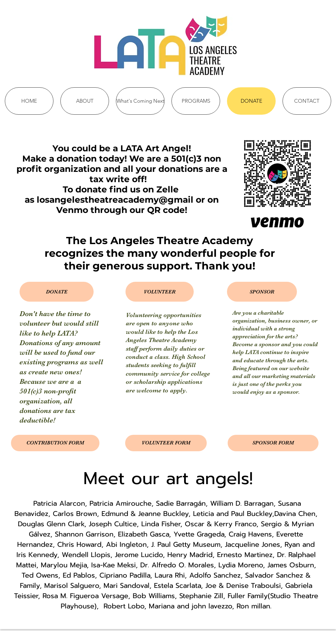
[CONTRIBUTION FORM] (55, 443)
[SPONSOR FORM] (273, 443)
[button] (57, 292)
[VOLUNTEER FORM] (166, 443)
